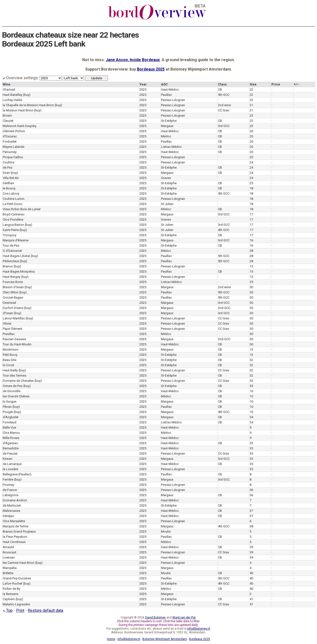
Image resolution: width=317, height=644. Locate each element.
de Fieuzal (10, 453)
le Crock (9, 365)
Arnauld (8, 547)
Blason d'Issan (13, 287)
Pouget (8, 412)
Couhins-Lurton (14, 199)
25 (251, 183)
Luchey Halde (12, 100)
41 (251, 599)
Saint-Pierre (11, 230)
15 (251, 266)
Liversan (9, 557)
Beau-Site (10, 360)
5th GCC (224, 95)
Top (7, 610)
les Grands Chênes (16, 396)
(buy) (27, 95)
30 (251, 287)
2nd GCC (224, 308)
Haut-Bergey (12, 277)
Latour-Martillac (14, 318)
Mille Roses (11, 438)
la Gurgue (10, 401)
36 (251, 490)
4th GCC (224, 230)
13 (251, 349)
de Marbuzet (12, 505)
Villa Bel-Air (11, 178)
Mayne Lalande (13, 147)
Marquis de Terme (15, 526)
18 (251, 188)
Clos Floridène (13, 219)
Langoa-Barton (13, 225)
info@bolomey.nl (199, 629)
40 (251, 573)
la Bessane (11, 594)
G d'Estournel (12, 251)
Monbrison (11, 349)
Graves (166, 178)
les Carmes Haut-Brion (19, 563)
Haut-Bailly (10, 370)
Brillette (8, 573)
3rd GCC (224, 126)
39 (251, 547)
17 (251, 214)
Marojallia (10, 568)
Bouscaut (10, 552)
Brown (7, 116)
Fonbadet (10, 142)
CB (220, 90)
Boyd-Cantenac (14, 214)
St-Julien (167, 204)
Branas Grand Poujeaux (19, 531)
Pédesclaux (11, 261)
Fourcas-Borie (13, 282)
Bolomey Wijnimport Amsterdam (165, 639)
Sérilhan (8, 183)
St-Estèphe (169, 121)
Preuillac (9, 334)
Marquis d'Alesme (16, 240)
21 (251, 105)
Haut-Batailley (13, 95)
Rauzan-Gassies (14, 339)
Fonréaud (10, 422)
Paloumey (10, 152)
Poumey (8, 485)
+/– (296, 84)
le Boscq (9, 188)
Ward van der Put (184, 618)
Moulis (166, 531)
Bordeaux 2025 (151, 69)
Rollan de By (12, 589)
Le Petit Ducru (13, 204)
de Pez (8, 167)
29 (251, 282)
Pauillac (166, 95)
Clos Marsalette (14, 521)
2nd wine (224, 105)
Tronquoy (10, 235)
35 (251, 443)
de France (10, 490)
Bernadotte (11, 448)
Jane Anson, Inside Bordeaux (133, 60)
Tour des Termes (14, 375)
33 (251, 381)
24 (251, 162)
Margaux (167, 126)
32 (251, 360)
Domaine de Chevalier (18, 381)
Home (111, 639)
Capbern (9, 599)
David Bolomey (155, 618)
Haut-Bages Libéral (16, 256)
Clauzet (8, 121)
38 (251, 526)
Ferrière (8, 479)
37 (251, 511)
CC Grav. (224, 110)
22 (251, 90)
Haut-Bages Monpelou (19, 271)
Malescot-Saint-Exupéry (20, 126)
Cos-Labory (11, 193)
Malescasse (11, 511)
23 (251, 116)
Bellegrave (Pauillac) (17, 474)
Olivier (7, 323)
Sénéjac (8, 516)
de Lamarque (12, 464)
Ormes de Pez (13, 386)
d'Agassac (10, 443)
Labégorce (11, 495)
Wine (7, 84)
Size (253, 84)
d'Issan (8, 313)
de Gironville (12, 391)
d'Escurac (10, 136)
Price (276, 84)
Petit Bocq (10, 355)
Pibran (7, 407)
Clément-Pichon (14, 131)
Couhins (9, 162)
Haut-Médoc (170, 90)
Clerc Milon (11, 292)
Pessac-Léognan (173, 100)
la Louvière (10, 469)
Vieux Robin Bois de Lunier (22, 209)
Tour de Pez (11, 245)
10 (251, 391)
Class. (223, 84)
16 (251, 240)
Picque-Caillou (13, 157)
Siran (6, 173)
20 (251, 131)
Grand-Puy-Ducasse (17, 578)
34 (251, 417)
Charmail (9, 90)
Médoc (166, 136)
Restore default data (45, 610)
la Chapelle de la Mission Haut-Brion (28, 105)
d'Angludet (11, 417)
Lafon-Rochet (13, 583)
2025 (143, 90)
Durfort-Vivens (13, 308)
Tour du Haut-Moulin (17, 344)
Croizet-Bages (13, 297)
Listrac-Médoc (171, 147)
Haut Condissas (14, 542)
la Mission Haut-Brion (18, 110)
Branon (8, 266)
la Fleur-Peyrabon (15, 537)
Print (20, 610)
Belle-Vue (9, 427)
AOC (164, 84)
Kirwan (8, 459)
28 (251, 251)
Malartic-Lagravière (16, 604)
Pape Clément (13, 329)
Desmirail (9, 303)
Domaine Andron (15, 500)
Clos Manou (11, 433)
